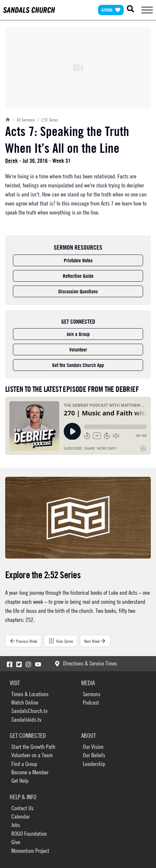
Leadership (94, 764)
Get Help (20, 781)
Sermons (92, 694)
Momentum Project (30, 851)
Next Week (95, 641)
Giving (111, 10)
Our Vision (93, 747)
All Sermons (24, 120)
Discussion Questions (78, 291)
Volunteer (78, 350)
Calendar (21, 816)
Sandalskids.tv (26, 720)
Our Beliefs (94, 755)
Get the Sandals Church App (78, 365)
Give (16, 842)
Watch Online (25, 702)
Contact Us (22, 808)
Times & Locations (30, 694)
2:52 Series (48, 120)
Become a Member (30, 772)
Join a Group (78, 334)
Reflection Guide (78, 276)
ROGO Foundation (29, 834)
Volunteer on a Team (32, 755)
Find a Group (24, 764)
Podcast (91, 702)
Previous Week (23, 641)
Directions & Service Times (86, 663)
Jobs (16, 825)
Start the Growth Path (33, 747)
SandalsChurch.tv (29, 711)
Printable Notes (78, 260)
